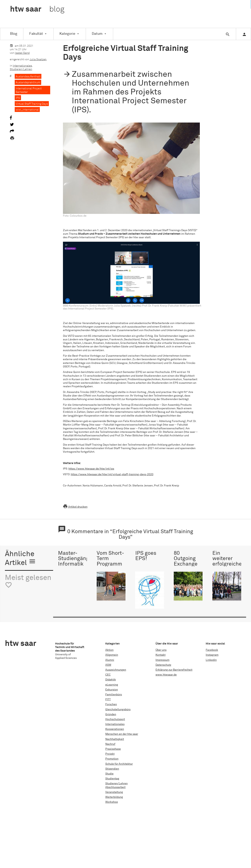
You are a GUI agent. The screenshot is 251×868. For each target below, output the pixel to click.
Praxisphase (113, 749)
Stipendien (112, 769)
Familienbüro (114, 695)
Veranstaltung (114, 792)
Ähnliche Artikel (20, 559)
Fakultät (36, 34)
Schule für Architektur (119, 764)
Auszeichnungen (116, 670)
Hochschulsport (115, 719)
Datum (97, 34)
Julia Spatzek (38, 60)
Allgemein (112, 655)
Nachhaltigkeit (115, 739)
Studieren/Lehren (21, 69)
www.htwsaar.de (166, 675)
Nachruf (110, 744)
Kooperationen (115, 729)
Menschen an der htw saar (122, 734)
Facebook (212, 650)
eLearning (112, 685)
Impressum (162, 660)
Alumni (110, 660)
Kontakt (161, 655)
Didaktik (111, 680)
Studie (109, 774)
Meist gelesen (28, 582)
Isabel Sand (22, 53)
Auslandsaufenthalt (28, 77)
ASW (108, 665)
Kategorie (67, 34)
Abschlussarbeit (115, 787)
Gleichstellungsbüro (118, 710)
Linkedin (211, 660)
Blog (14, 34)
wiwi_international (27, 110)
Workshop (112, 802)
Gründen (111, 714)
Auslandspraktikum (28, 82)
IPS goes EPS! (146, 556)
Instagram (212, 655)
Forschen (111, 704)
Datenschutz (163, 665)
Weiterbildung (114, 797)
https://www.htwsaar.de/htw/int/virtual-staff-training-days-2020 (112, 474)
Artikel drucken (75, 507)
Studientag (112, 779)
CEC (108, 675)
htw (37, 9)
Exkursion (112, 690)
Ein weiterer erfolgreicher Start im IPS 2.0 (228, 564)
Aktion (109, 650)
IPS (18, 98)
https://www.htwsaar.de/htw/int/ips (91, 469)
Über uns (161, 650)
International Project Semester (29, 90)
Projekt (110, 754)
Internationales (22, 66)
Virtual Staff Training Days (32, 104)
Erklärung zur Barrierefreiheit (174, 670)
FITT (108, 700)
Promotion (112, 759)
